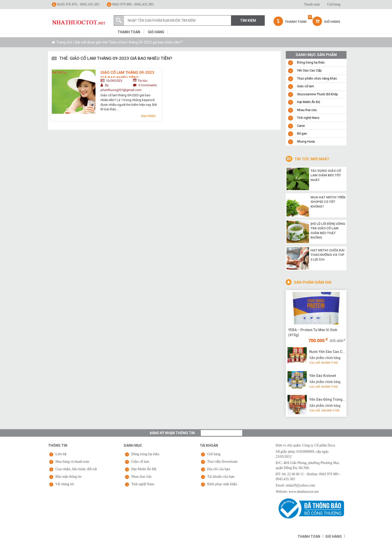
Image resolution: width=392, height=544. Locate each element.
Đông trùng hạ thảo (311, 62)
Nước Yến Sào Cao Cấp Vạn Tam (327, 352)
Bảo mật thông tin (68, 477)
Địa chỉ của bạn (219, 469)
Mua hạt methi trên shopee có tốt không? (328, 202)
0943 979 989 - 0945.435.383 (130, 5)
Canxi (301, 126)
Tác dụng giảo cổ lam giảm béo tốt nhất (326, 175)
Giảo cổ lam (305, 86)
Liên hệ (61, 454)
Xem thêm (148, 116)
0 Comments (148, 85)
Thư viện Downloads (222, 462)
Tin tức (143, 81)
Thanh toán (312, 4)
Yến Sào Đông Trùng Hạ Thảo (327, 399)
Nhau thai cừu (307, 110)
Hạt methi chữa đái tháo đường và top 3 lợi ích (327, 255)
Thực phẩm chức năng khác (317, 78)
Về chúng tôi (65, 484)
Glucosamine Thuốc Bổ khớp (317, 94)
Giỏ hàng (334, 4)
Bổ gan (302, 133)
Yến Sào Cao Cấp (309, 70)
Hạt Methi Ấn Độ (308, 102)
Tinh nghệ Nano (308, 118)
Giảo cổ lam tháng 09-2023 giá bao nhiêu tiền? (127, 74)
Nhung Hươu (306, 141)
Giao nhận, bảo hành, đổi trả (76, 469)
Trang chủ (64, 42)
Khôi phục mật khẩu (222, 484)
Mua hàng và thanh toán (72, 462)
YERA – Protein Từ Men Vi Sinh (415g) (313, 332)
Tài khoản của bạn (221, 477)
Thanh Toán (290, 21)
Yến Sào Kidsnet (322, 376)
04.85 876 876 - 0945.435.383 (76, 5)
